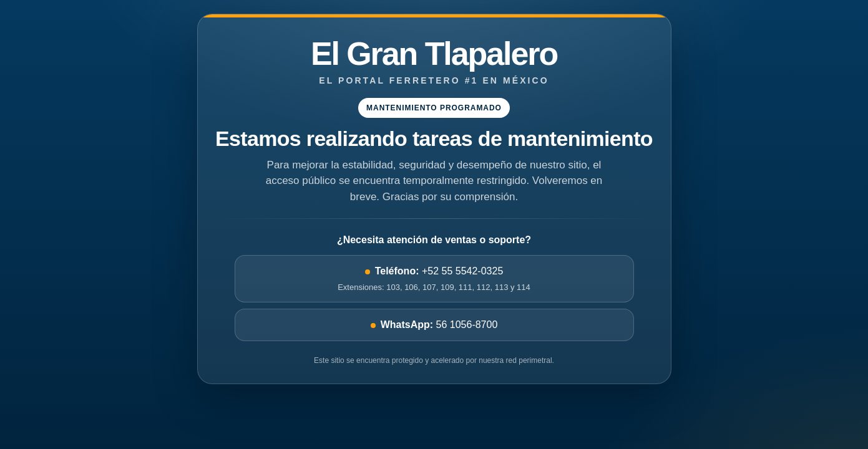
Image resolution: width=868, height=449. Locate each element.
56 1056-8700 (434, 325)
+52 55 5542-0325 (434, 280)
